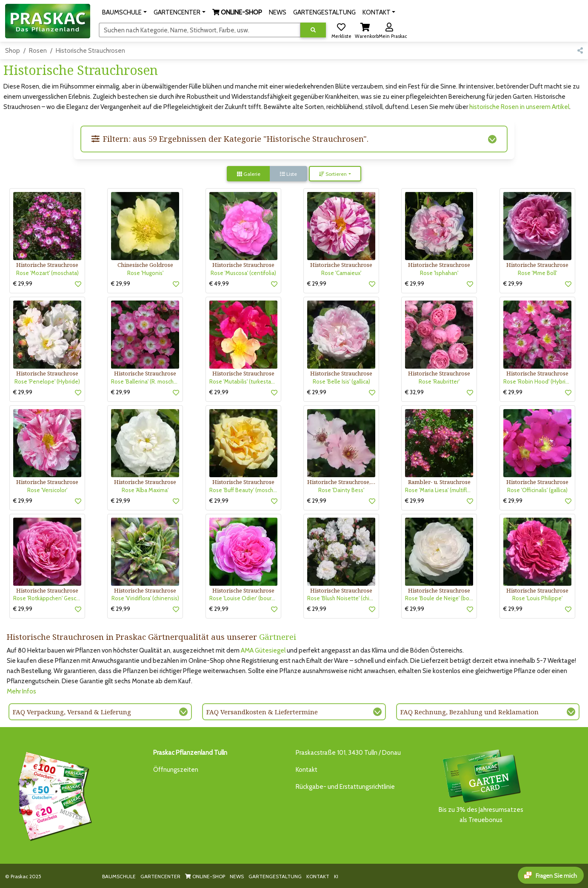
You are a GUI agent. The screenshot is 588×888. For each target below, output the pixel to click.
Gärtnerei (278, 637)
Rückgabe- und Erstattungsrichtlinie (345, 787)
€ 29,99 (23, 284)
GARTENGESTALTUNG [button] (324, 12)
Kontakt (307, 770)
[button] (124, 12)
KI (336, 876)
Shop (13, 51)
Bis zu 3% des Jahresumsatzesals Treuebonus (481, 786)
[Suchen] (200, 30)
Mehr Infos (21, 691)
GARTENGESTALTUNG (275, 876)
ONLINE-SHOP (205, 876)
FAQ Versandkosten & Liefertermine (262, 712)
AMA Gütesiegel (263, 650)
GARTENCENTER (160, 876)
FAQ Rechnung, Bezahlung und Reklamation (470, 712)
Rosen (38, 51)
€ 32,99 (414, 392)
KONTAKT (318, 876)
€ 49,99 (219, 284)
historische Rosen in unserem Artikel (519, 107)
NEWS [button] (278, 12)
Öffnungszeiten (176, 770)
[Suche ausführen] (313, 30)
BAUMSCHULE (119, 876)
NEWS (237, 876)
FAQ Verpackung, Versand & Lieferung (72, 712)
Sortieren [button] (333, 174)
